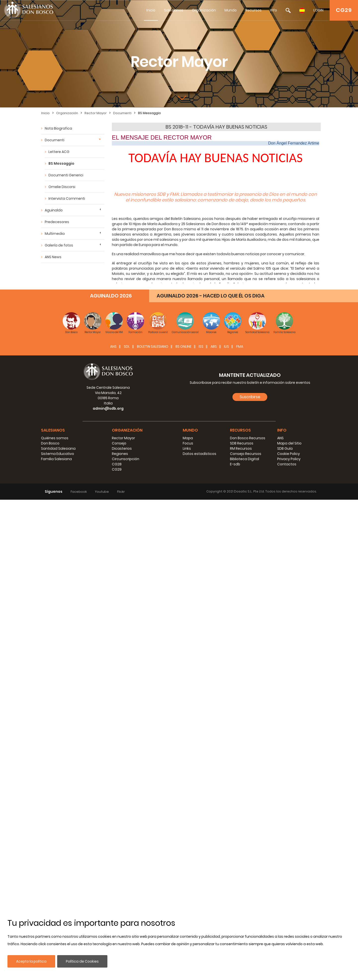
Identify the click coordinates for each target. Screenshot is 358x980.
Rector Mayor (96, 113)
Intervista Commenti (67, 198)
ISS (201, 827)
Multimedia (55, 234)
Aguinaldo (54, 210)
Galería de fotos (59, 245)
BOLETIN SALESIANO (153, 827)
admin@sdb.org (108, 889)
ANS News (53, 257)
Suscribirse (250, 877)
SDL (127, 827)
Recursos (253, 10)
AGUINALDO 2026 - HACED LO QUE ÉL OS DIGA (211, 776)
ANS (113, 827)
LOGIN (318, 10)
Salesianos (174, 10)
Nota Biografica (58, 128)
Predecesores (57, 222)
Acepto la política (31, 961)
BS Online (183, 827)
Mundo (231, 10)
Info (274, 10)
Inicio (151, 10)
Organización (204, 10)
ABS (214, 827)
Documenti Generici (66, 175)
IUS (226, 827)
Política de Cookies (82, 961)
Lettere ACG (59, 152)
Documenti (122, 113)
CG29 (344, 10)
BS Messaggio (149, 113)
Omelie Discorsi (62, 187)
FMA (240, 827)
